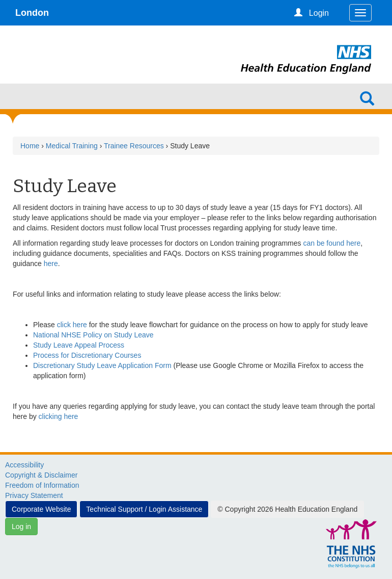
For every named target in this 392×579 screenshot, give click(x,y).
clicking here (59, 416)
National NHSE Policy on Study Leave (93, 335)
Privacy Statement (34, 495)
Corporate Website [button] (41, 509)
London (32, 13)
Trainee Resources (134, 146)
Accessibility (24, 465)
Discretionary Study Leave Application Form (102, 365)
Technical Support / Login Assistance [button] (144, 509)
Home (30, 146)
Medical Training (72, 146)
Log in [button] (21, 527)
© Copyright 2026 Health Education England (287, 509)
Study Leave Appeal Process (79, 345)
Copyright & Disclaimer (41, 475)
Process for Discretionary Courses (87, 355)
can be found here (332, 243)
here (51, 264)
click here (72, 325)
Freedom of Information (42, 485)
